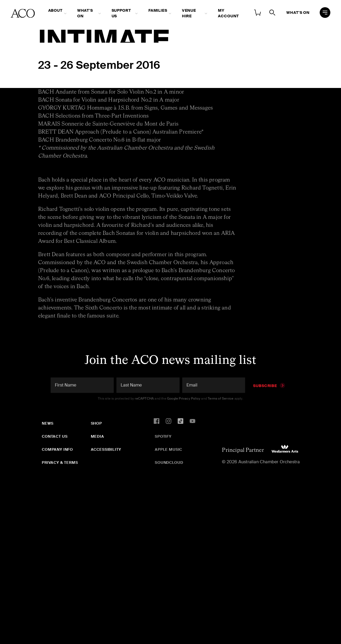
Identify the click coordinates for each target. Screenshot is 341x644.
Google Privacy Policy (184, 399)
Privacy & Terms (60, 462)
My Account (228, 13)
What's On (85, 13)
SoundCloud (169, 462)
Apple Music (169, 449)
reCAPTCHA (144, 399)
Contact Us (55, 436)
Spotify (163, 436)
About (55, 10)
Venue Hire (189, 13)
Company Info (57, 449)
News (48, 423)
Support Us (121, 13)
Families (158, 10)
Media (98, 436)
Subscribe (269, 386)
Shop (96, 423)
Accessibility (106, 449)
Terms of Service (221, 399)
